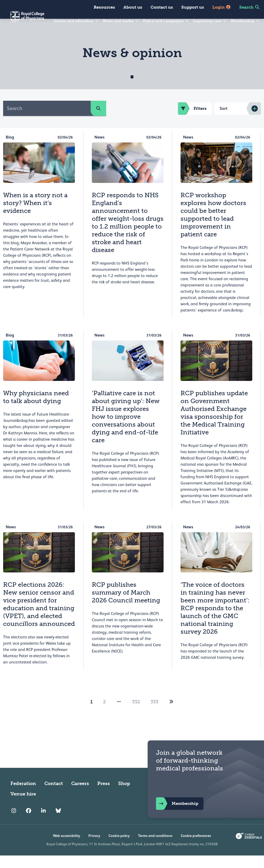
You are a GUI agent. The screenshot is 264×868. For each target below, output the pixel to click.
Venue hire (23, 806)
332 (136, 714)
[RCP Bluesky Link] (58, 823)
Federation (23, 796)
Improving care (210, 21)
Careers (80, 796)
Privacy (94, 848)
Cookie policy (119, 848)
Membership (245, 21)
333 (154, 714)
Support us (193, 7)
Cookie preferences (196, 848)
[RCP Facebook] (29, 823)
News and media (121, 21)
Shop (124, 796)
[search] (98, 121)
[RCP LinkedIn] (43, 823)
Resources (104, 7)
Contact (54, 796)
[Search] (47, 121)
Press (104, 796)
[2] (171, 714)
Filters (192, 121)
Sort (224, 121)
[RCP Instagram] (14, 823)
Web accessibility (67, 848)
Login (222, 7)
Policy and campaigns (166, 21)
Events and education (77, 21)
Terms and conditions (155, 848)
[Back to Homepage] (22, 20)
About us (133, 7)
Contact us (162, 7)
